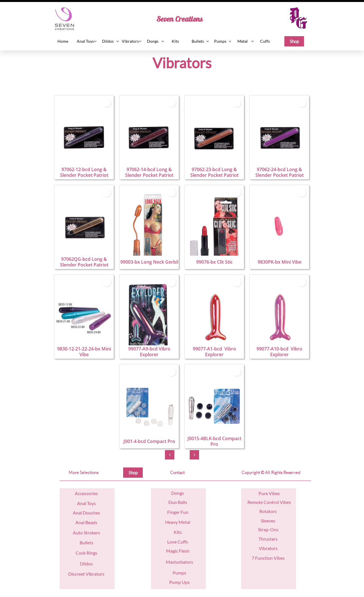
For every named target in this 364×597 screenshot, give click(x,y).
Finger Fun (178, 512)
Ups (185, 582)
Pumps (179, 573)
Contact (177, 472)
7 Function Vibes (268, 558)
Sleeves (268, 521)
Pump (175, 582)
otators (269, 511)
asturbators (182, 562)
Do (174, 493)
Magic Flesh (178, 551)
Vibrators (268, 548)
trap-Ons (269, 529)
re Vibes (272, 493)
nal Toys (88, 503)
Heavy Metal (178, 522)
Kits (178, 532)
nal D (81, 513)
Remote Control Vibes (269, 502)
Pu (261, 493)
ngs (181, 493)
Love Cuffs (178, 542)
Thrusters (268, 539)
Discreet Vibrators (86, 574)
